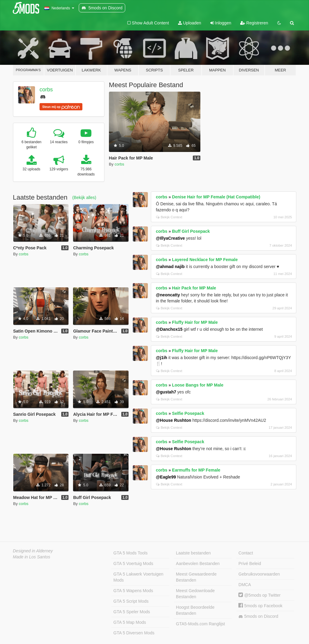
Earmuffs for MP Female (196, 470)
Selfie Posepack (188, 413)
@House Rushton (173, 420)
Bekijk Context (169, 217)
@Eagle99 (166, 477)
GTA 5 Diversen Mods (134, 633)
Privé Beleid (250, 563)
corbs (46, 90)
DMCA (245, 585)
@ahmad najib (170, 267)
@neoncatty (168, 295)
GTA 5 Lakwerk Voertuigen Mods (139, 577)
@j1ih (161, 358)
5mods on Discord (258, 616)
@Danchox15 (169, 329)
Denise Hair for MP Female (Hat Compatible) (216, 197)
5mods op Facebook (260, 606)
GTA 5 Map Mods (130, 622)
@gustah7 (166, 392)
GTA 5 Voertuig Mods (133, 563)
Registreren (254, 23)
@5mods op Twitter (259, 595)
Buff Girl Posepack (191, 231)
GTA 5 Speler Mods (132, 612)
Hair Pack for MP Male (194, 288)
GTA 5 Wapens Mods (133, 591)
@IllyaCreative (170, 238)
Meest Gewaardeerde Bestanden (196, 577)
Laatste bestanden (193, 553)
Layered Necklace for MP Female (205, 260)
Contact (246, 553)
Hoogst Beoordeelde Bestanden (195, 610)
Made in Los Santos (32, 557)
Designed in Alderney (33, 551)
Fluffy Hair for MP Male (195, 322)
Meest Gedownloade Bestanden (195, 594)
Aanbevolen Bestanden (198, 563)
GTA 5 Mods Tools (131, 553)
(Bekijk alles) (84, 197)
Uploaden (190, 23)
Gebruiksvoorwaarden (259, 574)
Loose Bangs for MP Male (198, 385)
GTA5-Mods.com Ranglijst (200, 624)
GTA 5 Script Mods (131, 601)
